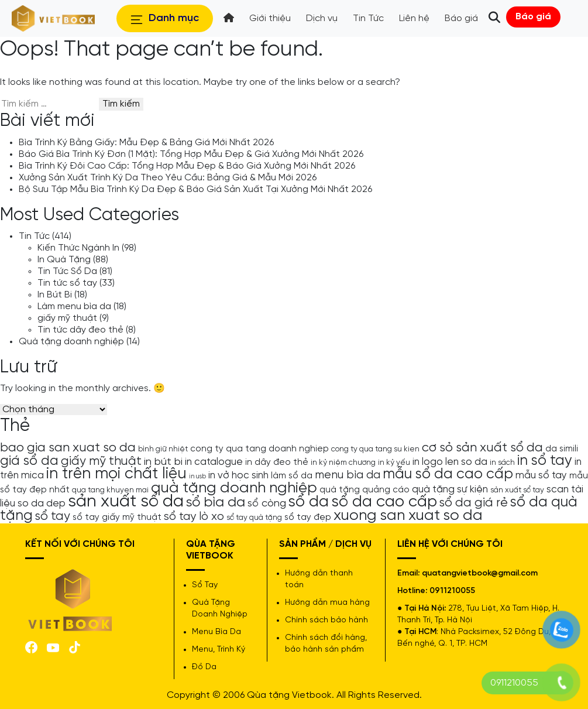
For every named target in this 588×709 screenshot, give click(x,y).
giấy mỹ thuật (67, 318)
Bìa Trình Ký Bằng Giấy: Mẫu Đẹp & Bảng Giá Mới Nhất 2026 (146, 143)
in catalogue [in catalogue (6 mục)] (214, 462)
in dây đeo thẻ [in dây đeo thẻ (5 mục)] (277, 463)
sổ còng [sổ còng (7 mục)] (267, 504)
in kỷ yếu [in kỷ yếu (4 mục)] (394, 463)
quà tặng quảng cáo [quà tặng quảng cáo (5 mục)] (365, 490)
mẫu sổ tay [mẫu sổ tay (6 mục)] (541, 475)
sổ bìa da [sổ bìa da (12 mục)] (216, 503)
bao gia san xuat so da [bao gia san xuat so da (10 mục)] (68, 448)
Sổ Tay (205, 585)
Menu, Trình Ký (219, 650)
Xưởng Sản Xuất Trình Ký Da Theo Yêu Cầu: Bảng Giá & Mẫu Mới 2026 (168, 178)
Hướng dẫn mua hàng (327, 603)
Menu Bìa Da (216, 632)
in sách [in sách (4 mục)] (502, 463)
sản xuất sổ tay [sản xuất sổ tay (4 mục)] (517, 490)
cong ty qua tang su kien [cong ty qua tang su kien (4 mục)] (375, 449)
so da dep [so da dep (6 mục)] (42, 504)
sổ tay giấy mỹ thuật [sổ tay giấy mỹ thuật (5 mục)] (117, 518)
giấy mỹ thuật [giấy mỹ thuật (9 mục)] (101, 461)
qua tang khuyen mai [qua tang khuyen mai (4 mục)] (110, 490)
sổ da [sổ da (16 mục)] (309, 502)
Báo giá (533, 17)
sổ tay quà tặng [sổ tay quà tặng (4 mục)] (254, 518)
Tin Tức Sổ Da (67, 271)
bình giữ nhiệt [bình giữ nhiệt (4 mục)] (163, 449)
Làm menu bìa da (74, 306)
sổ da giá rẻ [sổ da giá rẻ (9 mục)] (474, 503)
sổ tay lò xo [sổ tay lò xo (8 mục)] (194, 517)
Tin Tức (34, 236)
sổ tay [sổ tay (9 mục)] (53, 516)
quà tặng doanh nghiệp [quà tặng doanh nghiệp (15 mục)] (234, 488)
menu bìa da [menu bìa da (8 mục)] (348, 475)
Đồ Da (204, 667)
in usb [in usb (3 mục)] (197, 477)
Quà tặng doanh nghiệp (71, 342)
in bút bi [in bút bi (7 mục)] (163, 462)
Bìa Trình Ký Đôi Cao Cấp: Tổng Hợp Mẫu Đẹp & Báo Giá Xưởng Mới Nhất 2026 (187, 166)
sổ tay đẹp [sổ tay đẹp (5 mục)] (308, 518)
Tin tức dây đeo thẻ (80, 330)
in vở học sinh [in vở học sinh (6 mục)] (238, 475)
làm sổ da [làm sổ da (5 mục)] (292, 476)
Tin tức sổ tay (67, 283)
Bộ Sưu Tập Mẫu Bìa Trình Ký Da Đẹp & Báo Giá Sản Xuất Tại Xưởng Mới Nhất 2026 (195, 189)
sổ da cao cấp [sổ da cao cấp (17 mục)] (384, 502)
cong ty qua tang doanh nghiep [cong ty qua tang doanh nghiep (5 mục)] (259, 449)
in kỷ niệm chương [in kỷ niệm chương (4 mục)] (343, 463)
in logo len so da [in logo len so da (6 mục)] (450, 462)
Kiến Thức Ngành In (78, 248)
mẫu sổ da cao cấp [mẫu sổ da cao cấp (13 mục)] (448, 474)
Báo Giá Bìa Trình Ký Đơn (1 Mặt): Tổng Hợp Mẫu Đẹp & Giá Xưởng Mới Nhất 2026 (191, 154)
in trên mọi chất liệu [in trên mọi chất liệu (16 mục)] (116, 474)
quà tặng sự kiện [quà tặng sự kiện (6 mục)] (450, 489)
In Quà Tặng (64, 260)
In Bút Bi (55, 295)
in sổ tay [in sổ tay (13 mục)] (545, 461)
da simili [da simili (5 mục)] (562, 449)
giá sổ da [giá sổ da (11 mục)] (29, 461)
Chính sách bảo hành (326, 620)
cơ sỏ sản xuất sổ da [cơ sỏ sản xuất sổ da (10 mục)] (482, 448)
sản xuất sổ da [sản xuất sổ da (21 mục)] (126, 502)
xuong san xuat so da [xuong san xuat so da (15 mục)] (408, 516)
